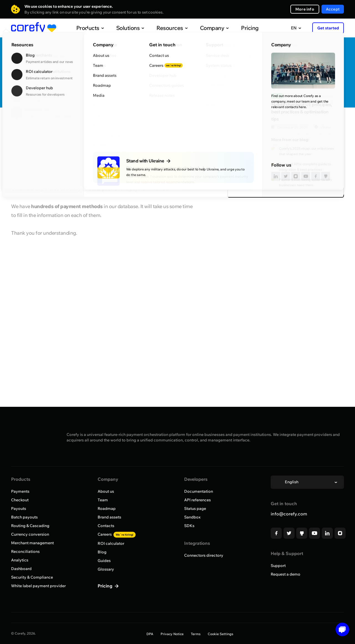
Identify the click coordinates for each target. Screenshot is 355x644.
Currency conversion (30, 534)
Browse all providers (35, 124)
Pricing (238, 28)
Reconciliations (25, 551)
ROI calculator (111, 543)
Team (103, 500)
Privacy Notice (172, 634)
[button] (340, 629)
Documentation (199, 491)
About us (106, 491)
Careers (117, 534)
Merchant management (32, 543)
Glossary (106, 569)
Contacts (106, 526)
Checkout (20, 500)
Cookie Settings (220, 634)
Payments (20, 491)
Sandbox (192, 517)
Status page (195, 508)
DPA (150, 634)
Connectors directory (204, 555)
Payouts (19, 508)
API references (197, 500)
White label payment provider (38, 586)
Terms (196, 634)
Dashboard (21, 569)
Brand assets (109, 517)
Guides (104, 561)
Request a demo (286, 574)
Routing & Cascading (30, 526)
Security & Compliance (32, 577)
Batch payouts (24, 517)
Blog (102, 552)
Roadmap (107, 508)
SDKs (189, 526)
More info (305, 9)
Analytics (20, 560)
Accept (333, 9)
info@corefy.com (289, 514)
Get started (328, 28)
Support (278, 566)
